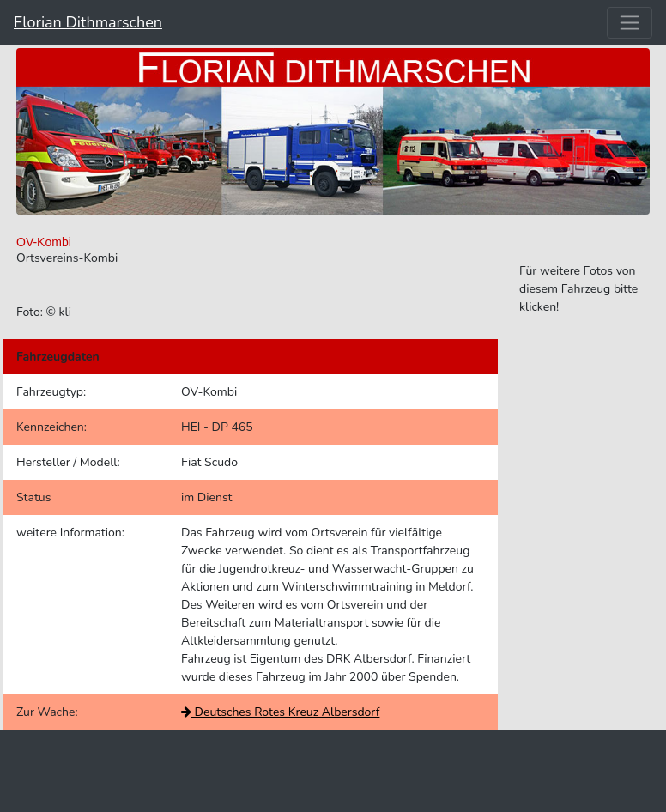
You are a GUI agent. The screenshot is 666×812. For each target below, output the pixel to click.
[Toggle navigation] (630, 23)
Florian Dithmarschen (88, 22)
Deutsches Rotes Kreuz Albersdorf (280, 712)
